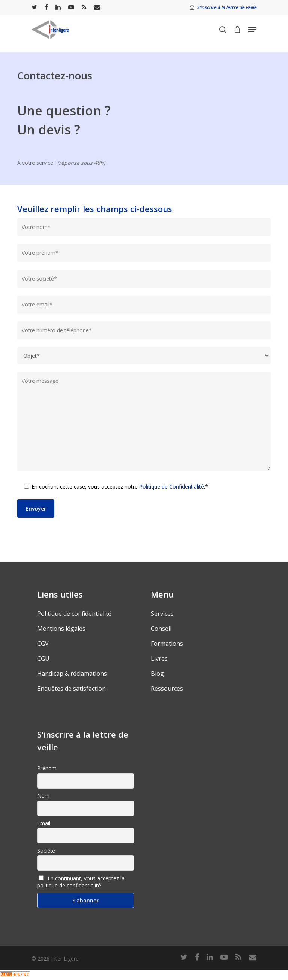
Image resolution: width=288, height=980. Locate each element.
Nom (43, 796)
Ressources (167, 689)
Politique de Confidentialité (172, 486)
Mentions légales (61, 629)
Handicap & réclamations (72, 674)
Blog (157, 674)
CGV (43, 644)
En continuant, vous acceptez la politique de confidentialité (81, 882)
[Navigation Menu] (252, 30)
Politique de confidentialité (74, 614)
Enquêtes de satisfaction (71, 689)
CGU (43, 659)
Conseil (161, 629)
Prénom (47, 768)
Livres (159, 659)
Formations (167, 644)
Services (162, 614)
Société (46, 851)
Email (44, 823)
